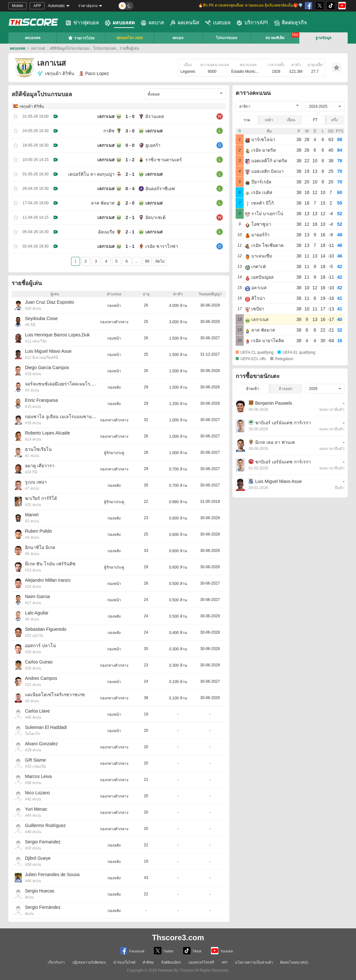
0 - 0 (130, 145)
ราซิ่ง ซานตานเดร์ (164, 160)
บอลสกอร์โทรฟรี (201, 962)
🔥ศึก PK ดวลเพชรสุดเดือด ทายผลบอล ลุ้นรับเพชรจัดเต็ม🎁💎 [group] (251, 6)
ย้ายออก (286, 389)
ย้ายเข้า (253, 389)
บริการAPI (252, 23)
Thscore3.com (178, 938)
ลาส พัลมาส (103, 203)
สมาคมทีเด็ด (275, 38)
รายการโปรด (81, 38)
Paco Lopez (94, 73)
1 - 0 (130, 116)
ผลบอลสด (120, 23)
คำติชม (148, 962)
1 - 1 (130, 246)
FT (316, 120)
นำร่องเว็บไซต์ (124, 962)
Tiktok (192, 951)
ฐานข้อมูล (324, 38)
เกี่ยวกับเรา (56, 962)
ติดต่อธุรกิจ (290, 23)
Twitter (164, 951)
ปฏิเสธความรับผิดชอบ (89, 962)
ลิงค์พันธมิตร (171, 962)
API (225, 962)
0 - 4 (130, 189)
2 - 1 (130, 174)
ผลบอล (178, 38)
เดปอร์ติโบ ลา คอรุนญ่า (91, 174)
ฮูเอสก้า (153, 145)
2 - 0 (130, 203)
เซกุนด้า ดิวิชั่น (56, 73)
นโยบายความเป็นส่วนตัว (254, 962)
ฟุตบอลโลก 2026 (130, 38)
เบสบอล (218, 23)
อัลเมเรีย (106, 232)
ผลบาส (152, 23)
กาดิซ (109, 131)
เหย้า (269, 120)
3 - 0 (130, 131)
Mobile (17, 6)
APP (37, 6)
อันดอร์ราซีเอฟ (160, 189)
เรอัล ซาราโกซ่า (162, 246)
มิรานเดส (155, 116)
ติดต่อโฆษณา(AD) (294, 962)
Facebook (132, 951)
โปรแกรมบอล (227, 38)
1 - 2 (130, 160)
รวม (247, 120)
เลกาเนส (106, 116)
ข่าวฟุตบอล (82, 23)
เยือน (291, 120)
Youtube (222, 951)
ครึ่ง (335, 120)
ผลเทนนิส (185, 23)
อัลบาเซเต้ (155, 217)
